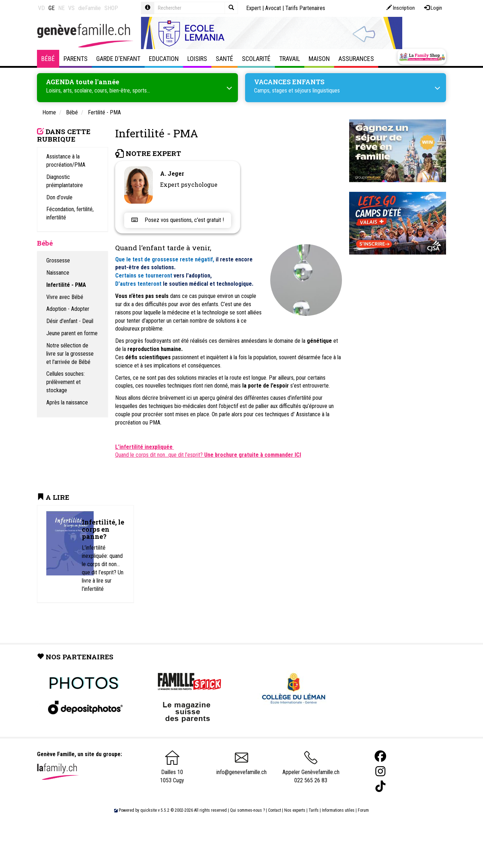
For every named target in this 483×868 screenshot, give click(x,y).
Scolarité (256, 59)
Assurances (356, 59)
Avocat (273, 8)
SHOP (111, 8)
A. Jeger (172, 173)
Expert (254, 8)
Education (164, 59)
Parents (76, 59)
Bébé (48, 59)
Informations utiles (338, 810)
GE (51, 8)
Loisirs (197, 59)
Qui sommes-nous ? (247, 810)
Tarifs (314, 810)
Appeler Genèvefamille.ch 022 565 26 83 (311, 770)
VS (71, 8)
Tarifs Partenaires (305, 8)
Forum (363, 810)
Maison (319, 59)
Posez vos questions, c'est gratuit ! (178, 220)
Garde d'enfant (118, 59)
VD (41, 8)
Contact (275, 810)
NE (61, 8)
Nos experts (295, 810)
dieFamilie (90, 8)
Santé (224, 59)
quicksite (149, 810)
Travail (290, 59)
